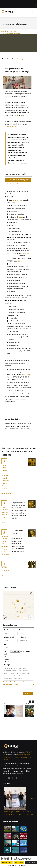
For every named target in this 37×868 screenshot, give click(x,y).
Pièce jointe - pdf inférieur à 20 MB (7, 657)
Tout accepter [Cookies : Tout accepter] (7, 862)
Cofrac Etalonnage (11, 127)
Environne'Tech (8, 757)
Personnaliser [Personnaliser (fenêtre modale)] (31, 862)
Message (7, 665)
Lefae (21, 757)
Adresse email (9, 637)
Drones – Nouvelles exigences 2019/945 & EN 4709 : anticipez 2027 (5, 515)
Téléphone (23, 637)
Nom (6, 630)
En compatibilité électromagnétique (18, 180)
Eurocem (20, 755)
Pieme (16, 757)
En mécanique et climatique (16, 184)
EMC (25, 757)
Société (21, 630)
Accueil (4, 31)
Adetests (27, 755)
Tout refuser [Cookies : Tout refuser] (19, 862)
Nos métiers (14, 31)
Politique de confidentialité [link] (17, 865)
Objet (6, 644)
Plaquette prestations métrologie (26, 59)
